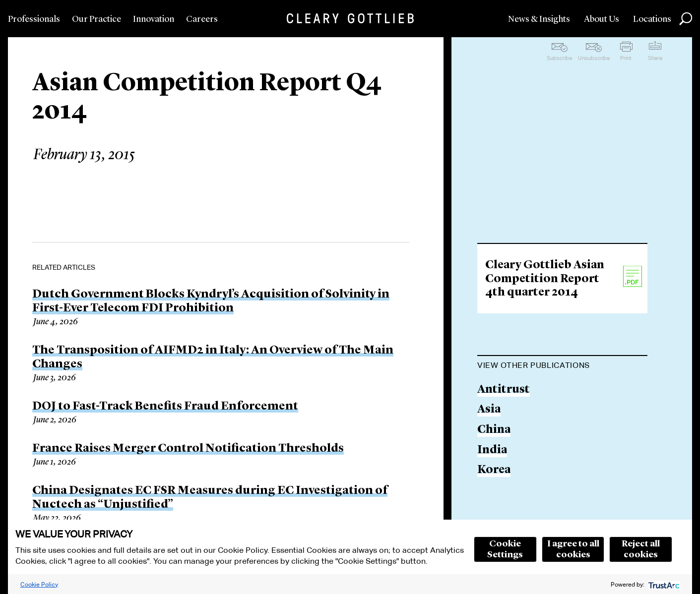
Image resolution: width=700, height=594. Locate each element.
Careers (202, 19)
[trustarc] (663, 584)
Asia (489, 410)
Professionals (34, 19)
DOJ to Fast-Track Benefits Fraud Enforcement (165, 407)
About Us (602, 19)
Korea (494, 470)
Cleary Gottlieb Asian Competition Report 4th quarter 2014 (545, 279)
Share (655, 58)
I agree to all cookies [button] (573, 549)
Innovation (154, 19)
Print (626, 58)
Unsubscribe (594, 58)
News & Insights (539, 19)
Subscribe (559, 58)
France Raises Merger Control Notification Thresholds (188, 449)
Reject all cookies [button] (641, 549)
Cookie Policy (39, 584)
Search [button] (686, 19)
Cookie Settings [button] (505, 549)
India (492, 450)
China (494, 430)
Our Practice (96, 19)
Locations (652, 19)
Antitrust (504, 390)
